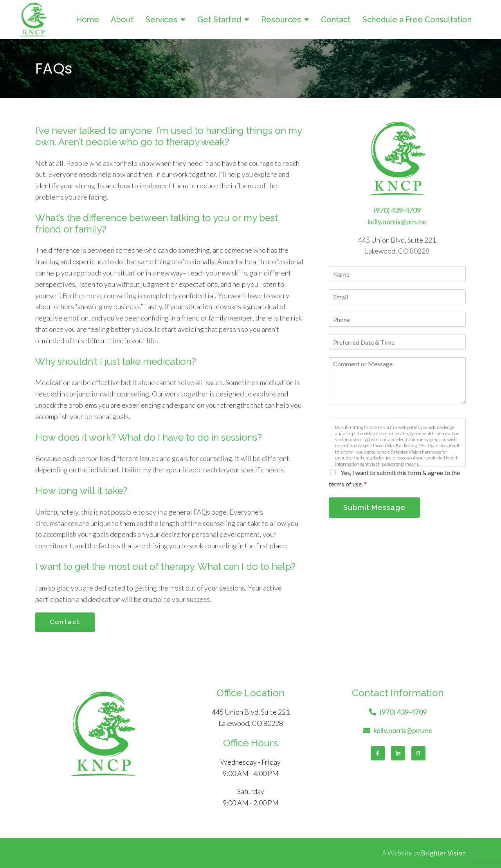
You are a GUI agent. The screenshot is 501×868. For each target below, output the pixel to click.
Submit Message (374, 507)
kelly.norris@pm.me (397, 222)
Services (161, 20)
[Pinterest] (418, 753)
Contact (336, 20)
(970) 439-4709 (397, 210)
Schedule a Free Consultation (417, 20)
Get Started (219, 20)
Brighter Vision (443, 853)
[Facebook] (378, 753)
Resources (281, 20)
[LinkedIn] (398, 753)
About (122, 20)
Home (87, 20)
